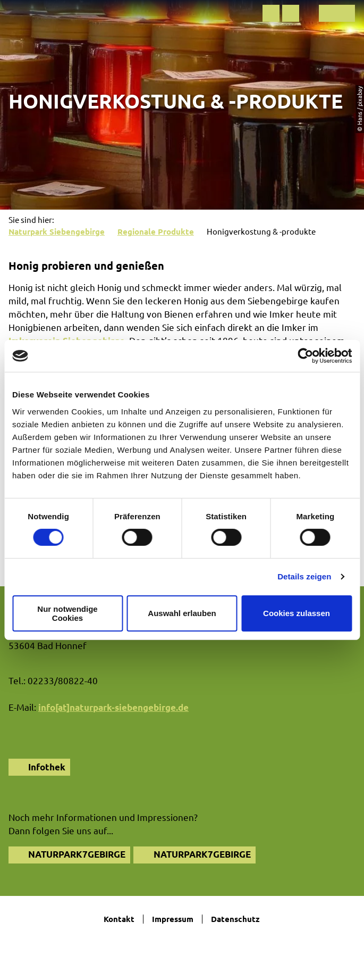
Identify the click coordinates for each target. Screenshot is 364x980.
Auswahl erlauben (182, 613)
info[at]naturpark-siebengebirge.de (113, 707)
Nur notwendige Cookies (67, 613)
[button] (271, 13)
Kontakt (119, 919)
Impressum (173, 919)
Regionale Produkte (156, 231)
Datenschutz (235, 919)
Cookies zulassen (297, 613)
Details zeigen (304, 576)
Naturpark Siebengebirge (57, 231)
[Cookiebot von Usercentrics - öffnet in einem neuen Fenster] (305, 356)
